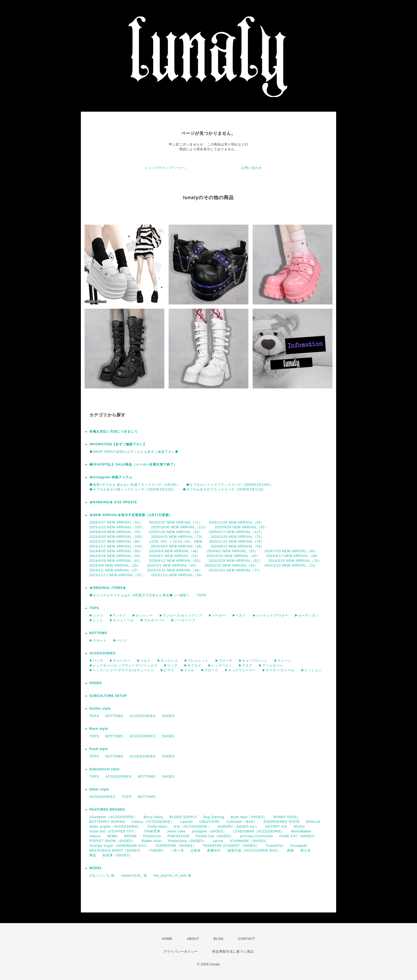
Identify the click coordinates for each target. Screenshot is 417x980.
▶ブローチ (224, 661)
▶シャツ (96, 615)
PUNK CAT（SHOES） (298, 836)
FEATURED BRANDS (107, 810)
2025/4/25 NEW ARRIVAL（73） (178, 537)
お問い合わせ (252, 168)
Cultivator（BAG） (242, 822)
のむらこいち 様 (102, 876)
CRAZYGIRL (210, 822)
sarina (218, 841)
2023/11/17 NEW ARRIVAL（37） (117, 575)
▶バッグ (96, 661)
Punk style (99, 749)
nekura (95, 836)
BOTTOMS (98, 633)
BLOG (219, 939)
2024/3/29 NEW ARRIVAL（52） (235, 561)
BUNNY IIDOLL (286, 817)
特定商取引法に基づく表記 (233, 952)
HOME (167, 939)
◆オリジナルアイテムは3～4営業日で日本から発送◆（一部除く (140, 595)
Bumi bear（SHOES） (249, 817)
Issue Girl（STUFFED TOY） (113, 831)
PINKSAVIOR (178, 836)
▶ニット (96, 620)
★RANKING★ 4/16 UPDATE (113, 502)
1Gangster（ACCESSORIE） (113, 817)
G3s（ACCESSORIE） (193, 827)
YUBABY (157, 851)
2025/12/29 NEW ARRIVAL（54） (236, 522)
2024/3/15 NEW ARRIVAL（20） (295, 561)
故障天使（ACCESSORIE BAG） (254, 851)
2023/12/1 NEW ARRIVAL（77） (235, 570)
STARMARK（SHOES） (249, 841)
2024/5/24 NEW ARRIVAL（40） (233, 556)
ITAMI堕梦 (152, 831)
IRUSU (299, 827)
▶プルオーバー (153, 620)
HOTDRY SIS (276, 827)
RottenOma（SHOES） (187, 841)
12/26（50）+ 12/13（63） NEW (176, 542)
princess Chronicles (257, 836)
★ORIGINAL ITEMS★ (108, 588)
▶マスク (245, 665)
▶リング (171, 665)
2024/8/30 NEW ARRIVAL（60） (116, 551)
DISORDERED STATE (282, 822)
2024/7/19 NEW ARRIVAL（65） (291, 551)
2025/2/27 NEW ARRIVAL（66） (116, 542)
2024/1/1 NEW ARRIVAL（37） (115, 570)
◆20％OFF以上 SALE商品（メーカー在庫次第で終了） (133, 464)
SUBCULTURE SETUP (108, 696)
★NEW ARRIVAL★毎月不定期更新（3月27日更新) (130, 515)
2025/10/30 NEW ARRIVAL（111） (180, 527)
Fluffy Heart (157, 827)
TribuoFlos (274, 846)
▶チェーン (283, 661)
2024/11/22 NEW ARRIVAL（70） (236, 542)
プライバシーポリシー (181, 952)
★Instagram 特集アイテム (111, 477)
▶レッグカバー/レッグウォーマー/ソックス (123, 665)
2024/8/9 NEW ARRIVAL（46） (175, 551)
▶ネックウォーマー (240, 670)
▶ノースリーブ (183, 620)
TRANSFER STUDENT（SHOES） (231, 846)
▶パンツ (120, 640)
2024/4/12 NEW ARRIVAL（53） (176, 561)
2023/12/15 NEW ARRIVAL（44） (175, 570)
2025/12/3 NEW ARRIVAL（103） (117, 527)
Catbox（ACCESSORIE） (153, 822)
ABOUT (193, 939)
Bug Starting (214, 817)
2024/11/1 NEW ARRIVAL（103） (117, 546)
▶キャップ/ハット (253, 661)
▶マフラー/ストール (278, 670)
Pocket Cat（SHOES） (215, 836)
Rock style (99, 729)
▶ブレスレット (196, 661)
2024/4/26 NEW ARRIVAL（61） (116, 561)
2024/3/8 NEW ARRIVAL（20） (115, 566)
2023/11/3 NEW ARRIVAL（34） (178, 575)
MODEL (96, 868)
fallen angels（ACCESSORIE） (115, 827)
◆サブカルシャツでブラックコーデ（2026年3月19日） (230, 485)
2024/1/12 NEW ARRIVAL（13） (291, 566)
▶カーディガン (307, 615)
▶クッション (311, 670)
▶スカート (98, 640)
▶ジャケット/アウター (270, 615)
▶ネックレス (168, 661)
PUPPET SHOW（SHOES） (112, 841)
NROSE (131, 836)
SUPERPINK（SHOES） (176, 846)
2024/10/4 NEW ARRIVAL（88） (178, 546)
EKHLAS (313, 822)
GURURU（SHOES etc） (238, 827)
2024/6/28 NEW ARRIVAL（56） (116, 556)
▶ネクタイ (193, 665)
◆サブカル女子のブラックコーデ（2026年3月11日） (224, 489)
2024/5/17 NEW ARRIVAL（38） (293, 556)
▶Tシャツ (118, 615)
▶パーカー (217, 615)
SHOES (96, 683)
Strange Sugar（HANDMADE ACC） (119, 846)
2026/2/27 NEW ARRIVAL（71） (176, 522)
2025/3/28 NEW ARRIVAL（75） (237, 537)
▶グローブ (210, 670)
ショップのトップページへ (165, 168)
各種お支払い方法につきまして (114, 432)
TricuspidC (299, 846)
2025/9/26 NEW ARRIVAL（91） (241, 527)
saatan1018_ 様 (134, 876)
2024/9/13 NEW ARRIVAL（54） (237, 546)
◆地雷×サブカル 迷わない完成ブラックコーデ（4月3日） (135, 485)
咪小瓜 (306, 851)
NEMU (112, 836)
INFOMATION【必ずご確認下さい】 (118, 444)
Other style (99, 789)
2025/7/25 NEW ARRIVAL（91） (176, 532)
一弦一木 (177, 851)
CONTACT (247, 939)
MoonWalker (301, 831)
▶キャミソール (122, 620)
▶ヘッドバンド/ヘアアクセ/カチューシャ (122, 670)
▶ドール (187, 670)
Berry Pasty (153, 817)
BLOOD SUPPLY (183, 817)
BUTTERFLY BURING (107, 822)
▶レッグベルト (220, 665)
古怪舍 (196, 851)
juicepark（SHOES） (209, 831)
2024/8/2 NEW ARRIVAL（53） (232, 551)
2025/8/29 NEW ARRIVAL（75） (116, 532)
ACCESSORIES (102, 653)
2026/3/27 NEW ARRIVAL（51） (116, 522)
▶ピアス (167, 670)
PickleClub (152, 836)
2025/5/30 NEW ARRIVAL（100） (117, 537)
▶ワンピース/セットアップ (181, 615)
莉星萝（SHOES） (118, 855)
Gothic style (100, 709)
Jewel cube (176, 831)
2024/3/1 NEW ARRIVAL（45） (173, 566)
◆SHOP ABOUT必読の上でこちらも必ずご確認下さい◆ (134, 452)
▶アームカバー (271, 665)
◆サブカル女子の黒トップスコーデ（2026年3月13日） (133, 489)
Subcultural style (105, 769)
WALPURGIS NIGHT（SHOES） (116, 851)
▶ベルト (144, 661)
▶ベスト (239, 615)
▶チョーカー (120, 661)
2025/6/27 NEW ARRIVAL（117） (236, 532)
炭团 (290, 851)
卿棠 (93, 855)
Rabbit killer (152, 841)
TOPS (202, 595)
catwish (187, 822)
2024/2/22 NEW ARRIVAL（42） (231, 566)
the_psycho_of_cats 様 (173, 876)
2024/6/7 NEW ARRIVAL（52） (175, 556)
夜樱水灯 (214, 851)
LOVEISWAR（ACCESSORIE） (259, 831)
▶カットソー (143, 615)
